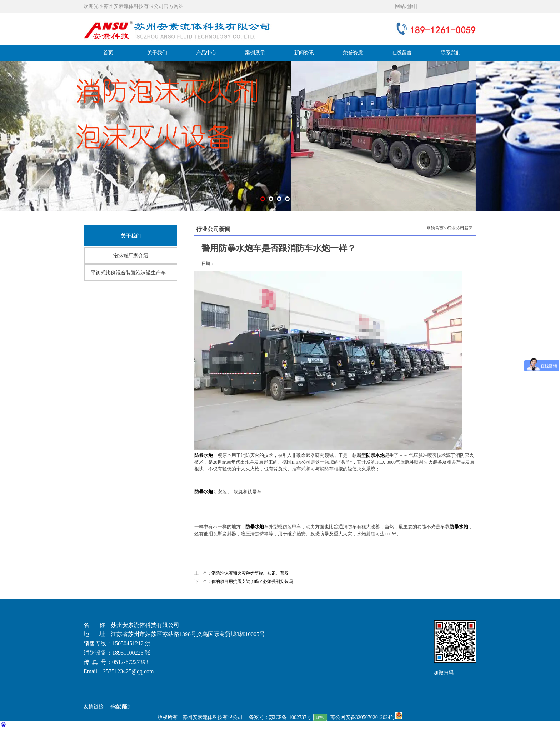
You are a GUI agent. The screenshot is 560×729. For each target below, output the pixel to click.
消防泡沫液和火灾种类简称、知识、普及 (250, 573)
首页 (108, 53)
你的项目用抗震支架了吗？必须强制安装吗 (252, 581)
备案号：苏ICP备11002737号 (280, 717)
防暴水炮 (204, 492)
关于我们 (157, 53)
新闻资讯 (304, 53)
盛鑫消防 (120, 707)
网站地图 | (406, 6)
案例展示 (255, 53)
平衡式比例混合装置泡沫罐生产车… (131, 273)
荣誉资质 (353, 53)
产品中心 (206, 53)
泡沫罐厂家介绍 (131, 256)
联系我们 (451, 53)
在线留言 (402, 53)
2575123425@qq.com (128, 671)
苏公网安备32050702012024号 (366, 717)
